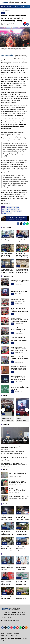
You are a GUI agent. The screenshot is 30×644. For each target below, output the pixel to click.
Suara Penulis (6, 236)
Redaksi (9, 633)
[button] (22, 2)
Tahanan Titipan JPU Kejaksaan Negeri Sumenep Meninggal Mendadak (7, 549)
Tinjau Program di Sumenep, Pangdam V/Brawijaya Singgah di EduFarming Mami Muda (7, 271)
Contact (16, 633)
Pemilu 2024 (7, 211)
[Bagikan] (27, 24)
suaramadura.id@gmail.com (12, 620)
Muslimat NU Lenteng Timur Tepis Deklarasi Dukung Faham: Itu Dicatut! (20, 388)
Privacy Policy (5, 635)
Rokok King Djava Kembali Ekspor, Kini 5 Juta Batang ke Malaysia (14, 458)
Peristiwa (5, 513)
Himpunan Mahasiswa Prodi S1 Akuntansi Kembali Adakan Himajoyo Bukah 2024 (22, 599)
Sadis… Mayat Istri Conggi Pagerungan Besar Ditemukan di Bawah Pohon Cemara (18, 482)
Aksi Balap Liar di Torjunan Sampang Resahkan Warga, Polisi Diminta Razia (7, 518)
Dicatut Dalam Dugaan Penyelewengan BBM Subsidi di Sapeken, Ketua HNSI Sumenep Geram (7, 533)
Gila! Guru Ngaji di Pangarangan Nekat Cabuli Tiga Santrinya (18, 490)
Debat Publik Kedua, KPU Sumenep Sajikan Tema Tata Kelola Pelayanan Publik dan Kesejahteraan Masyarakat (19, 350)
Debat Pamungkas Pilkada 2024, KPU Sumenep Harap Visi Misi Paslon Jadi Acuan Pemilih (19, 310)
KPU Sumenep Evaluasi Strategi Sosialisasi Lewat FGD (20, 281)
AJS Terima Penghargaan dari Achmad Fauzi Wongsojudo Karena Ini (22, 568)
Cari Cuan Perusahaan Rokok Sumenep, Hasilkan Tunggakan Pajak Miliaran (13, 453)
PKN (14, 211)
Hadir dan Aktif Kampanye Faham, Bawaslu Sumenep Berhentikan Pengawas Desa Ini (19, 369)
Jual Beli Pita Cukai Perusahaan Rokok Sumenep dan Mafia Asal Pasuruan (18, 474)
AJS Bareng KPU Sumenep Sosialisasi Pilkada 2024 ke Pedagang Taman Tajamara (19, 339)
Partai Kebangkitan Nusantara (11, 209)
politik (20, 211)
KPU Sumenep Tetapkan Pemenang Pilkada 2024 (18, 300)
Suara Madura (5, 24)
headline (10, 207)
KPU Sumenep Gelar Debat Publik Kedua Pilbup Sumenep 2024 (19, 358)
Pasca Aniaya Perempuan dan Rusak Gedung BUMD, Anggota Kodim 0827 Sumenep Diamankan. (22, 518)
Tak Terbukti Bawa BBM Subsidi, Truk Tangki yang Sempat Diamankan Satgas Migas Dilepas (22, 549)
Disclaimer (14, 635)
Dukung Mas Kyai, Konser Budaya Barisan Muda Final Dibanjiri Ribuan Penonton (18, 378)
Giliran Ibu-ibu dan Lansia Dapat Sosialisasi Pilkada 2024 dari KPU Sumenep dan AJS (19, 329)
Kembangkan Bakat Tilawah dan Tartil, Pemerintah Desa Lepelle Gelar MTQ (21, 583)
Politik (3, 13)
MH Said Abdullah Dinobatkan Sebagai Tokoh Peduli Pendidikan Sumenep (7, 568)
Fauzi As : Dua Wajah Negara (22, 241)
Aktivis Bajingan (6, 240)
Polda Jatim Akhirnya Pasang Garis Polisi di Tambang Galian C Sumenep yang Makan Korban (22, 271)
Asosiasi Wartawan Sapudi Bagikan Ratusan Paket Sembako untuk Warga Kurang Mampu (7, 255)
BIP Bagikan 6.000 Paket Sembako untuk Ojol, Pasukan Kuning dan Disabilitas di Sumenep (22, 255)
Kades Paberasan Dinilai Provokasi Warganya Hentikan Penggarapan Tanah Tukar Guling (22, 533)
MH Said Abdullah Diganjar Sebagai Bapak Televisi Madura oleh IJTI (6, 583)
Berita (4, 266)
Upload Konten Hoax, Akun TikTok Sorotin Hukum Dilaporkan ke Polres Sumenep (19, 497)
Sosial (4, 250)
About (3, 633)
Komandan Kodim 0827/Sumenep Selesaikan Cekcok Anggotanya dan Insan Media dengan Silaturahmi (7, 599)
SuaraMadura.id (7, 55)
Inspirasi (4, 563)
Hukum (18, 266)
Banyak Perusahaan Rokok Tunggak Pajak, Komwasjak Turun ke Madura (14, 447)
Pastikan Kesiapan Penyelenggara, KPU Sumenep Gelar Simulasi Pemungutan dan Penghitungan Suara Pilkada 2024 (19, 321)
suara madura (7, 213)
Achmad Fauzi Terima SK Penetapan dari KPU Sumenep (19, 291)
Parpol (17, 207)
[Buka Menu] (25, 2)
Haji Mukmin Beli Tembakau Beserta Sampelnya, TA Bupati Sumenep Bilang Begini (14, 464)
